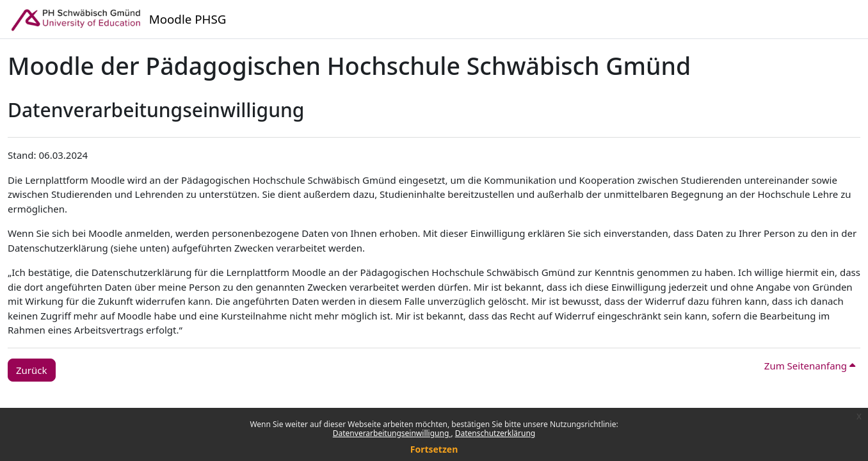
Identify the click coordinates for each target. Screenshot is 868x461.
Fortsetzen (434, 449)
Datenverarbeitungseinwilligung (392, 433)
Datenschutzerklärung (495, 433)
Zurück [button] (32, 370)
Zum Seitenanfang (810, 366)
